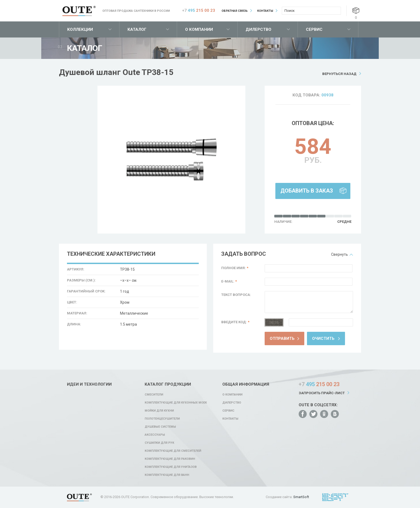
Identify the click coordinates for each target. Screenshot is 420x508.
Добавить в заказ (307, 191)
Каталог (137, 29)
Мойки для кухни (159, 411)
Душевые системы (160, 427)
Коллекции (80, 29)
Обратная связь (235, 11)
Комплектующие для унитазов (171, 467)
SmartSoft (301, 497)
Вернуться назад (339, 74)
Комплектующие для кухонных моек (176, 403)
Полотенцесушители (162, 419)
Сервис (314, 29)
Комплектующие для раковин (170, 459)
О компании (199, 29)
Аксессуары (155, 435)
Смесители (154, 395)
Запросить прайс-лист (322, 393)
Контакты (265, 11)
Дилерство (258, 29)
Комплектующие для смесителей (173, 451)
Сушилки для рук (159, 443)
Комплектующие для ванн (167, 475)
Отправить (282, 338)
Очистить (323, 338)
